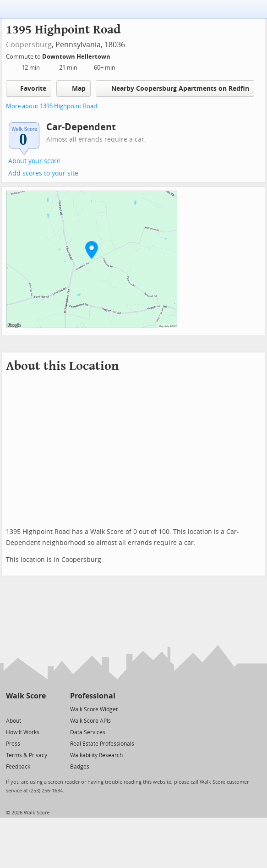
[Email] (40, 709)
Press (13, 744)
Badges (80, 767)
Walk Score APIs (90, 721)
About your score (34, 161)
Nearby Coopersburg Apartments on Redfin (175, 88)
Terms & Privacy (27, 755)
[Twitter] (11, 709)
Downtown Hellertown (77, 57)
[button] (92, 250)
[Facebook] (25, 709)
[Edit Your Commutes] (116, 55)
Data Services (88, 732)
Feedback (18, 767)
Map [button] (74, 88)
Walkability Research (96, 755)
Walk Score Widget (94, 709)
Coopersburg (29, 45)
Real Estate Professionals (102, 744)
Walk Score (26, 696)
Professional (93, 696)
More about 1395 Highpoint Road (52, 106)
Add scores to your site (43, 173)
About (14, 721)
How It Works (23, 732)
